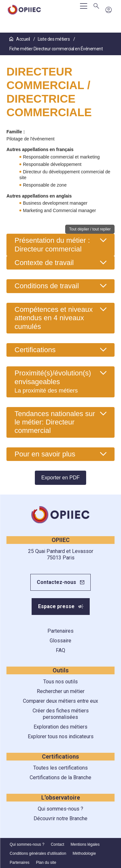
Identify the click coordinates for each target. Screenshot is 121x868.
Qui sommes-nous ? (60, 809)
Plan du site (46, 863)
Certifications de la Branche (60, 777)
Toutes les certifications (60, 768)
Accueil (20, 39)
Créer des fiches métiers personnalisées (61, 714)
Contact (57, 844)
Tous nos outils (60, 682)
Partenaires (60, 631)
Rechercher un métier (61, 691)
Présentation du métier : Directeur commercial (52, 245)
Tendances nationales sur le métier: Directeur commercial (55, 422)
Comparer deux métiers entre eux (60, 701)
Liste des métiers (54, 39)
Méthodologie (84, 853)
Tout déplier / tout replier (90, 229)
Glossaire (60, 641)
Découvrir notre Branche (60, 818)
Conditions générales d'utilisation (38, 853)
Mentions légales (85, 844)
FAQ (60, 650)
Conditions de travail (47, 286)
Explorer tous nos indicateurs (61, 736)
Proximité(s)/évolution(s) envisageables (53, 381)
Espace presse (56, 606)
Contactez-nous (56, 582)
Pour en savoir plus (45, 454)
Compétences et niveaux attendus (54, 318)
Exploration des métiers (60, 727)
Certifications (35, 350)
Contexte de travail (44, 263)
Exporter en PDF (60, 478)
